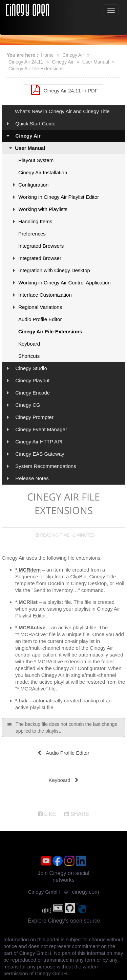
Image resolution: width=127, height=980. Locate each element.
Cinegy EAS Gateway (40, 454)
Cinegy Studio (31, 368)
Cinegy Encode (33, 393)
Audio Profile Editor (40, 319)
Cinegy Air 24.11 (26, 62)
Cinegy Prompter (34, 417)
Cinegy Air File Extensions (36, 69)
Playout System (36, 160)
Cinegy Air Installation (43, 172)
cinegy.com (86, 892)
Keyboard (29, 344)
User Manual (96, 62)
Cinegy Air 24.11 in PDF (63, 90)
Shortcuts (29, 356)
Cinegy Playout (32, 380)
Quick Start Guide (35, 124)
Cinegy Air (73, 55)
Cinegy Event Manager (41, 429)
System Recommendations (46, 466)
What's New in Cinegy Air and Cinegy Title (62, 111)
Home (47, 55)
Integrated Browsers (41, 246)
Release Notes (32, 478)
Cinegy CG (28, 405)
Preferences (32, 234)
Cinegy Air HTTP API (39, 442)
